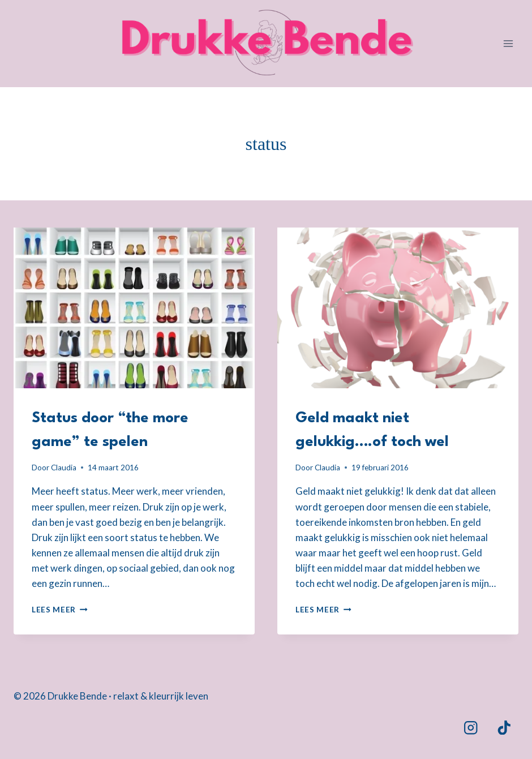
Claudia (64, 468)
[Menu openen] (508, 43)
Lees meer (60, 610)
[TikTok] (504, 728)
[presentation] (134, 308)
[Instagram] (471, 728)
